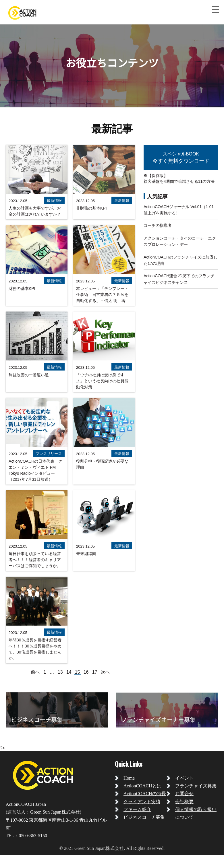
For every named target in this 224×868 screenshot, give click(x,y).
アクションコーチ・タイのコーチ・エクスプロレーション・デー (180, 241)
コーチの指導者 (158, 225)
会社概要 (184, 802)
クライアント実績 (142, 802)
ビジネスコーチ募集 (144, 817)
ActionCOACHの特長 (145, 794)
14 (69, 672)
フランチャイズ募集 (196, 786)
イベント (184, 778)
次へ (105, 672)
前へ (35, 672)
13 (60, 672)
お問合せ (184, 794)
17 (95, 672)
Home (129, 778)
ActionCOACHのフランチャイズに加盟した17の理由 (180, 260)
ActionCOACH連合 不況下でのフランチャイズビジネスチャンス (179, 279)
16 (86, 672)
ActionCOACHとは (142, 786)
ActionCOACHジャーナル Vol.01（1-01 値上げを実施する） (179, 210)
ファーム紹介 (137, 809)
